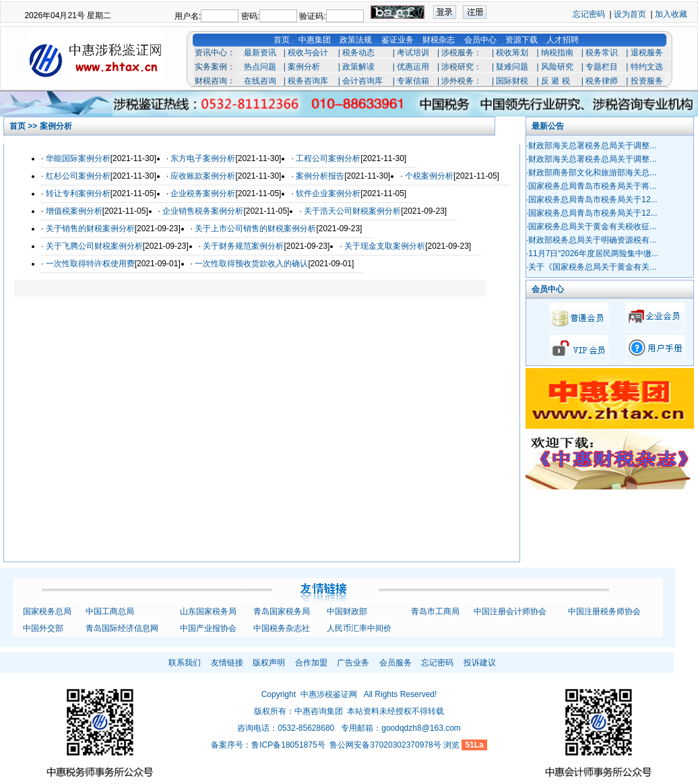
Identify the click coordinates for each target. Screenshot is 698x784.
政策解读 (358, 67)
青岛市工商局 (435, 611)
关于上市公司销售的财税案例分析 (255, 229)
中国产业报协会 (208, 628)
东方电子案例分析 (203, 158)
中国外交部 (43, 628)
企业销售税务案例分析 (203, 211)
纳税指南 (557, 53)
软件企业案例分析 (328, 193)
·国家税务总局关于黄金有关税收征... (591, 227)
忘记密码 (589, 14)
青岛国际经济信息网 (122, 628)
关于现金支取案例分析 (385, 246)
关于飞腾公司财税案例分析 (94, 246)
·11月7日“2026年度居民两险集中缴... (592, 253)
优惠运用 (413, 67)
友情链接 (227, 663)
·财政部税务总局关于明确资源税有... (591, 240)
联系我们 (185, 663)
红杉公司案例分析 (78, 176)
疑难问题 (512, 67)
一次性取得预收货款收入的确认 (251, 264)
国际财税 (512, 81)
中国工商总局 (110, 611)
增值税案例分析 (74, 211)
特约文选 (647, 67)
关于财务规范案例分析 (243, 246)
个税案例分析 (429, 176)
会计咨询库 (362, 81)
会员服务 (395, 663)
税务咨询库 (308, 81)
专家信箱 (413, 81)
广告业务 (353, 663)
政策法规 (356, 40)
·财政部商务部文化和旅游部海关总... (591, 173)
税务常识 (602, 53)
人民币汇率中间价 (359, 628)
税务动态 (358, 53)
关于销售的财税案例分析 (90, 229)
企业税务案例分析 (203, 193)
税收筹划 (512, 53)
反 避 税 (556, 81)
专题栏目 (602, 67)
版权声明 (269, 663)
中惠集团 (315, 40)
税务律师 (602, 81)
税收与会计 (308, 53)
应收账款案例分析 (203, 176)
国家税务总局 (47, 611)
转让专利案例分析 (78, 193)
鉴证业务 (398, 40)
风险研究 (557, 67)
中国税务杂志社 (282, 628)
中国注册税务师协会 (604, 611)
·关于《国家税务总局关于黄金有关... (591, 267)
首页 (282, 40)
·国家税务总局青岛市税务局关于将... (591, 186)
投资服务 (647, 81)
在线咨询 (260, 81)
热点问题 (260, 67)
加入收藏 (671, 14)
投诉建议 (480, 663)
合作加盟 (311, 663)
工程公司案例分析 (328, 158)
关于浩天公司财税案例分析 (352, 211)
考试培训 (413, 53)
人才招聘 (563, 40)
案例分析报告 (320, 176)
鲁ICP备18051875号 (288, 745)
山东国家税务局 (208, 611)
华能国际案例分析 (78, 158)
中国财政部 (347, 611)
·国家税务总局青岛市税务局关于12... (592, 200)
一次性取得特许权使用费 (90, 264)
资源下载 (521, 40)
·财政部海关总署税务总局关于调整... (591, 146)
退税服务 (647, 53)
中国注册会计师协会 (510, 611)
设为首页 (630, 14)
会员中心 (480, 40)
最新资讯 (260, 53)
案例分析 (304, 67)
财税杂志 (439, 40)
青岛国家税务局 (282, 611)
